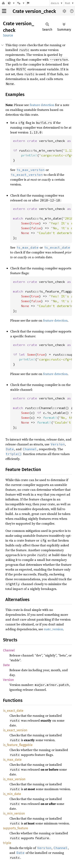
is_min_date (12, 794)
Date (6, 665)
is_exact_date (13, 711)
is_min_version (14, 813)
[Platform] (21, 3)
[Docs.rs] (3, 3)
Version (8, 680)
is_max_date (12, 760)
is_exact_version (15, 730)
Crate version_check (34, 11)
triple (7, 843)
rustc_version (53, 629)
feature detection (42, 105)
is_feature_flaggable (18, 745)
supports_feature (15, 828)
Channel (9, 650)
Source (8, 35)
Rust (68, 3)
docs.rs (55, 3)
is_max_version (14, 779)
